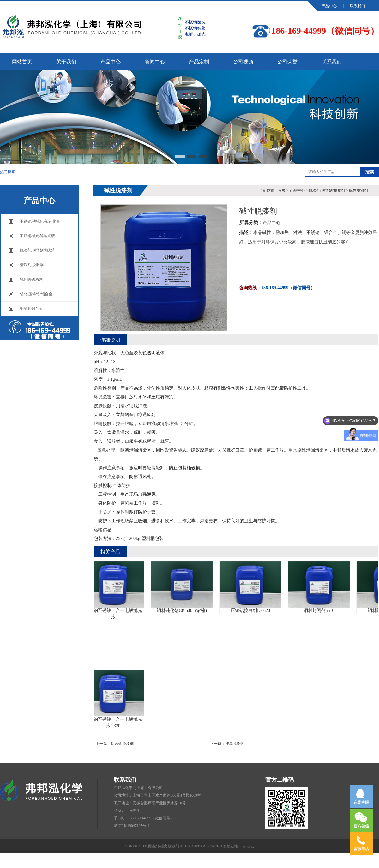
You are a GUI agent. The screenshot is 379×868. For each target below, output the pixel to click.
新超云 (249, 846)
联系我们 (358, 6)
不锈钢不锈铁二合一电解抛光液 (115, 590)
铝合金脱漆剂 (122, 744)
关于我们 (66, 62)
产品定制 (199, 62)
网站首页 (22, 62)
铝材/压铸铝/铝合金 (36, 294)
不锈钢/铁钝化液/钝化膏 (40, 221)
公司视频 (243, 62)
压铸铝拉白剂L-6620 (252, 587)
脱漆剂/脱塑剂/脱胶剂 (38, 250)
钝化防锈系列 (31, 279)
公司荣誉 (287, 62)
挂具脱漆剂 (235, 744)
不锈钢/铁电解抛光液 (37, 236)
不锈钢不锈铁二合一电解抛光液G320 (115, 699)
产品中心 (329, 6)
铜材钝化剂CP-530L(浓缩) (184, 587)
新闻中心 (155, 62)
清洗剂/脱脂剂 (32, 265)
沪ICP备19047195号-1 (132, 826)
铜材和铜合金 (31, 308)
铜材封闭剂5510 (321, 587)
